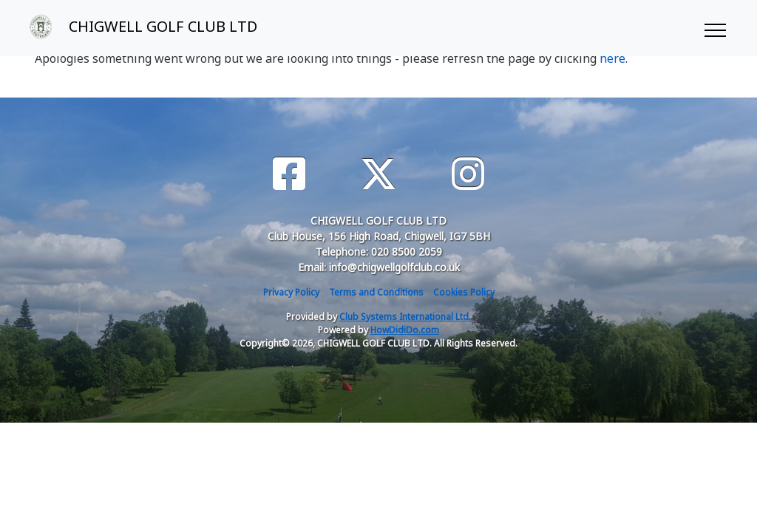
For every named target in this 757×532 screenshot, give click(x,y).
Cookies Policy (464, 292)
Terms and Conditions (376, 292)
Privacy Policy (291, 292)
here (612, 58)
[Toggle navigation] (714, 28)
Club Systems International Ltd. (405, 317)
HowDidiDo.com (405, 330)
